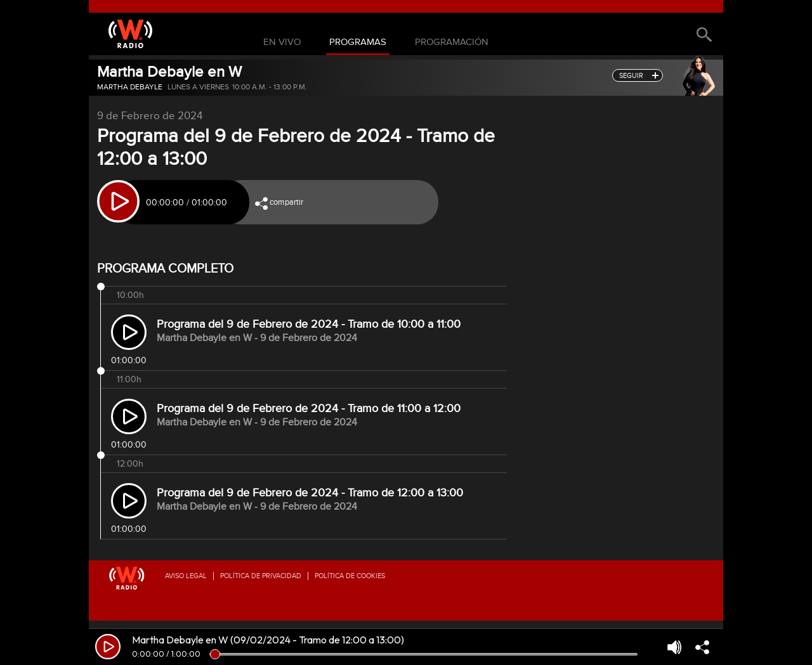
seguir (631, 76)
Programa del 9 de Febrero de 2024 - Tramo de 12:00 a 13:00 (310, 493)
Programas (358, 42)
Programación (452, 42)
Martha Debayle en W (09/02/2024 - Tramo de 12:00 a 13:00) (268, 640)
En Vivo (282, 42)
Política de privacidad (261, 576)
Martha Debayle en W (169, 72)
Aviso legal (186, 576)
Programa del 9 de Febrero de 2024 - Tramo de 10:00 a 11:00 (309, 324)
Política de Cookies (350, 576)
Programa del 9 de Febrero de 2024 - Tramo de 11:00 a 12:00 (309, 409)
